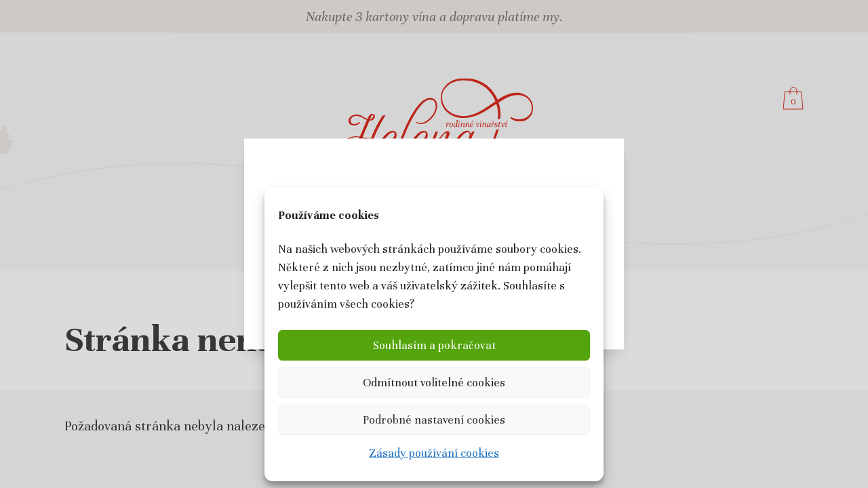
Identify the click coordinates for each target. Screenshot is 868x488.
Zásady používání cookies (434, 453)
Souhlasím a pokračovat (434, 345)
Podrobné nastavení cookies (434, 420)
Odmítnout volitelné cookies (434, 383)
